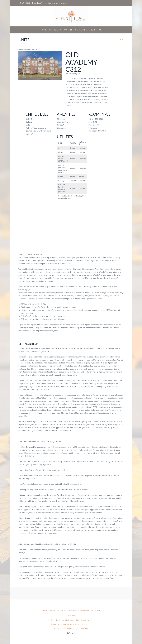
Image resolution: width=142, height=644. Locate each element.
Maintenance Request (90, 610)
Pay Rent (73, 610)
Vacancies (54, 610)
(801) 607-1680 (54, 620)
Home (45, 610)
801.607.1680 (24, 3)
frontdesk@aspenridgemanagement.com (50, 3)
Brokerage (71, 616)
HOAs (64, 610)
